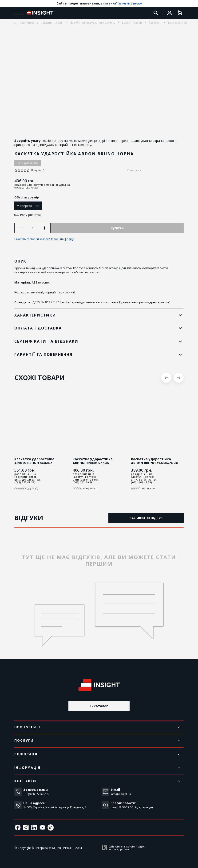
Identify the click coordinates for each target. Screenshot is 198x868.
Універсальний (28, 206)
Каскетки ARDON (180, 23)
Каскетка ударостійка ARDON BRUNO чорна (93, 462)
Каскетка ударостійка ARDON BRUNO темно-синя (154, 462)
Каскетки (155, 23)
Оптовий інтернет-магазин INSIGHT (39, 23)
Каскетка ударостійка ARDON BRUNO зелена (34, 462)
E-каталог (99, 706)
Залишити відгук (146, 519)
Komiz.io (130, 850)
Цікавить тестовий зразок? (45, 240)
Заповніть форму (130, 3)
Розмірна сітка (28, 215)
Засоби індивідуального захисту (93, 23)
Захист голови (132, 23)
